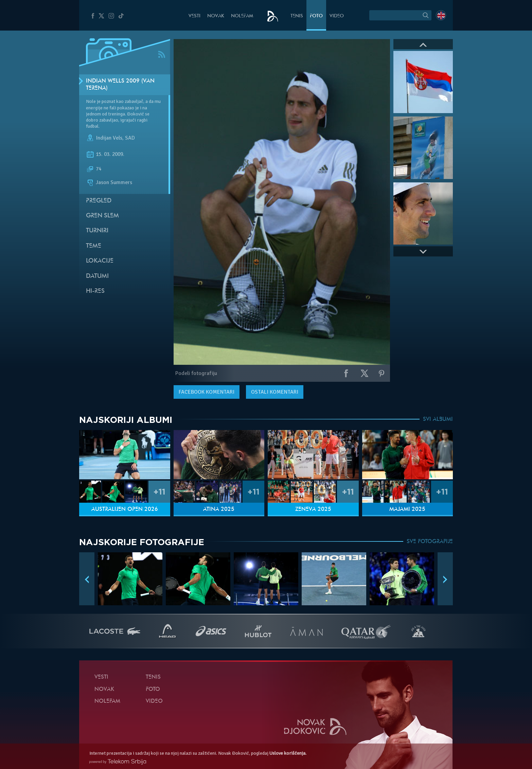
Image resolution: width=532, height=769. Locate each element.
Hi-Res (95, 291)
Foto (316, 16)
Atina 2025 (219, 509)
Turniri (97, 231)
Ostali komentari (275, 392)
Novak (216, 16)
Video (337, 16)
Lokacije (100, 261)
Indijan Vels (109, 138)
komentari (207, 392)
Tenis (297, 16)
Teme (94, 246)
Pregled (99, 201)
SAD (130, 138)
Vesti (194, 16)
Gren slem (102, 216)
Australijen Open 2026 (125, 509)
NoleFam (242, 16)
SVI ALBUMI (438, 419)
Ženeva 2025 (313, 509)
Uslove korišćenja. (288, 753)
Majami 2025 (407, 509)
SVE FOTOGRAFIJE (430, 542)
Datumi (97, 276)
